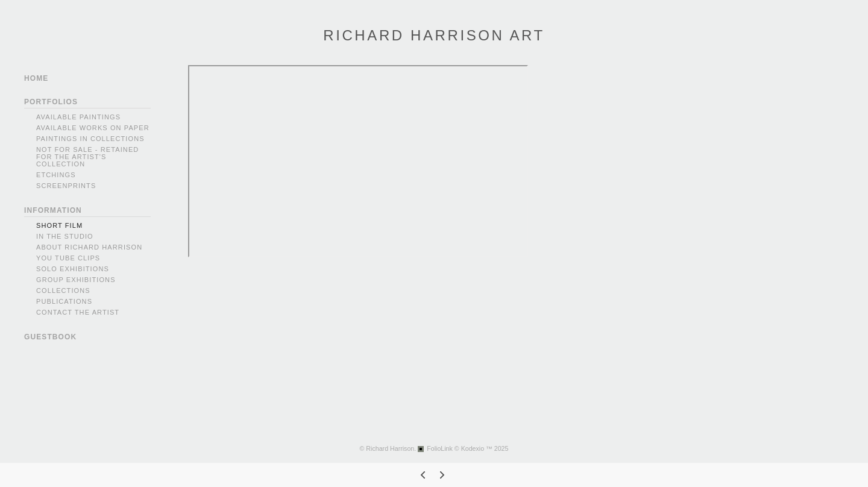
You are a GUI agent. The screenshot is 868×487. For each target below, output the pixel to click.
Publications (64, 301)
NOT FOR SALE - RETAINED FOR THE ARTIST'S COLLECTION (87, 157)
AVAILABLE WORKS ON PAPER (93, 128)
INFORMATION (53, 210)
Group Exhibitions (76, 280)
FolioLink (440, 448)
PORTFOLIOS (51, 102)
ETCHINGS (56, 175)
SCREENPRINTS (66, 186)
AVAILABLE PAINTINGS (78, 117)
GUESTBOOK (50, 337)
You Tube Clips (68, 258)
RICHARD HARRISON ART (434, 35)
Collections (63, 291)
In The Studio (65, 236)
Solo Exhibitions (73, 269)
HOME (36, 78)
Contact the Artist (78, 312)
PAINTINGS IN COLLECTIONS (90, 139)
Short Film (59, 225)
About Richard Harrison (89, 247)
